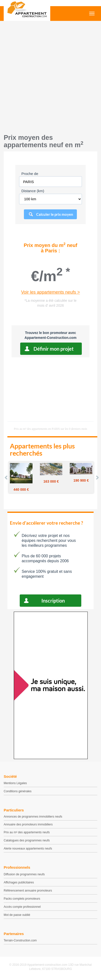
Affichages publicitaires (19, 882)
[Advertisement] (50, 76)
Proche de (30, 174)
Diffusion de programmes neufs (24, 874)
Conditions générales (18, 791)
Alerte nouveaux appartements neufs (28, 849)
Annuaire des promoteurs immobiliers (28, 824)
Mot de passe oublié (17, 915)
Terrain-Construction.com (20, 940)
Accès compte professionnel (22, 907)
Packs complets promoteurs (22, 899)
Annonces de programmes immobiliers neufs (33, 817)
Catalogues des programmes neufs (27, 840)
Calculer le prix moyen (55, 214)
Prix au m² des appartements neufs (27, 832)
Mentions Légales (15, 783)
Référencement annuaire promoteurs (28, 891)
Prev (6, 477)
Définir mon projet (54, 349)
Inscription (53, 601)
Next (97, 477)
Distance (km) (33, 191)
